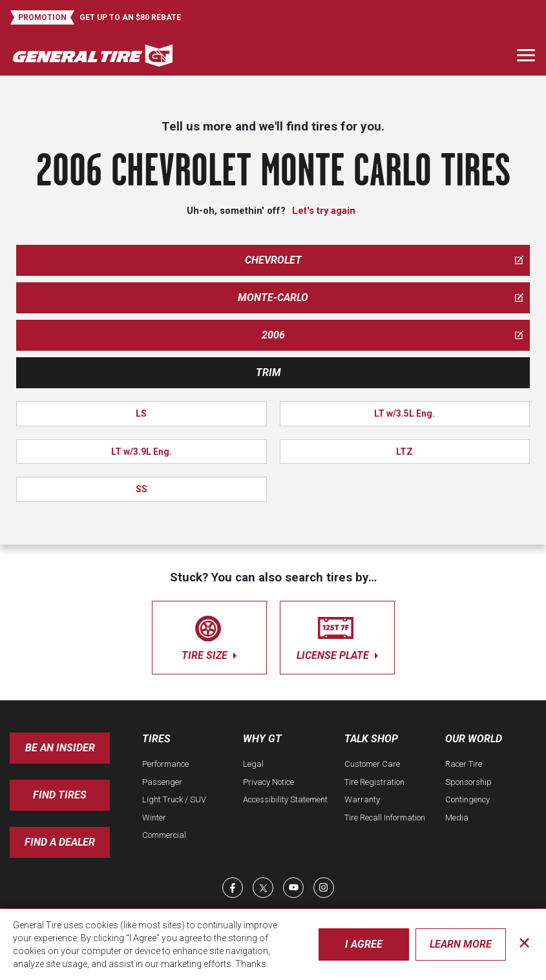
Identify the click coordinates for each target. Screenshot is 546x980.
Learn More (461, 944)
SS (142, 489)
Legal (253, 764)
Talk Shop (371, 739)
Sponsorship (468, 782)
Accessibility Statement (285, 799)
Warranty (362, 799)
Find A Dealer (60, 842)
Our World (474, 739)
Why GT (262, 739)
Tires (156, 739)
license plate (337, 635)
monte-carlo (381, 297)
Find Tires (60, 795)
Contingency (467, 799)
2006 (393, 335)
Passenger (162, 782)
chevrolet (384, 260)
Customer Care (372, 764)
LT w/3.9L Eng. (142, 452)
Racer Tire (464, 764)
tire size (209, 635)
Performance (165, 764)
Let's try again (324, 211)
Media (457, 818)
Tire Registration (374, 782)
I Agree (364, 944)
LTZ (404, 452)
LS (141, 413)
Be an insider (60, 748)
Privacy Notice (268, 782)
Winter (154, 818)
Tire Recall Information (385, 818)
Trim (268, 372)
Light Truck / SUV (174, 799)
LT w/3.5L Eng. (404, 413)
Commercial (164, 835)
